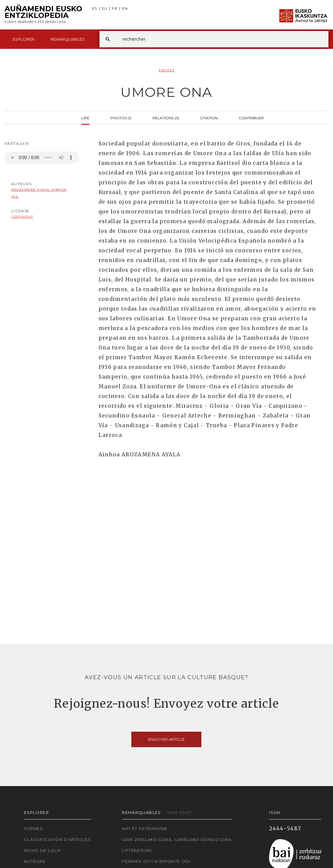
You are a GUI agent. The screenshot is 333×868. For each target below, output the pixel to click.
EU (105, 9)
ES (95, 9)
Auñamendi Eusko (43, 15)
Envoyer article (166, 739)
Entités (167, 70)
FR (115, 9)
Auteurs (35, 861)
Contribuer (251, 117)
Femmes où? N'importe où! (156, 861)
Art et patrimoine (145, 829)
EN (125, 9)
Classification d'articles (57, 839)
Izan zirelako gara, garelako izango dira (177, 839)
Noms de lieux (43, 850)
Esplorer (24, 39)
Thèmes (33, 829)
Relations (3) (166, 117)
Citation (209, 117)
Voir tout (179, 813)
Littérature (137, 850)
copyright (22, 217)
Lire (85, 117)
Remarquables (68, 39)
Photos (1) (121, 117)
